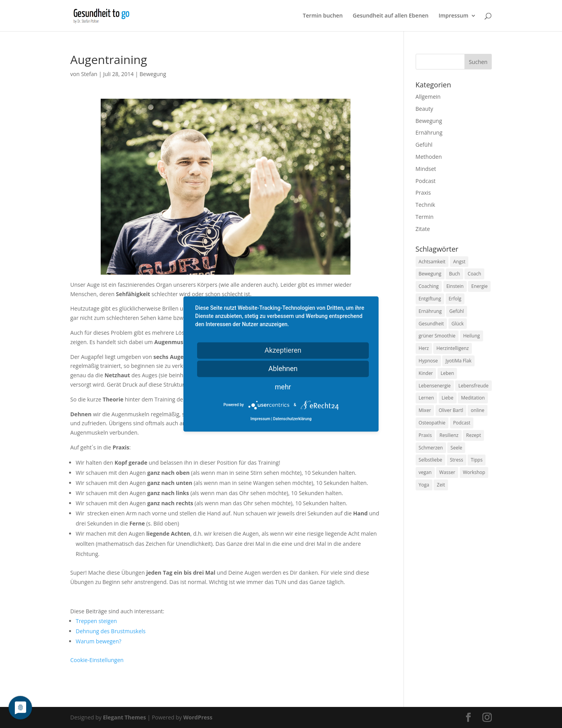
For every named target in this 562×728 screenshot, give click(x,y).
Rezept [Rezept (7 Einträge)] (473, 435)
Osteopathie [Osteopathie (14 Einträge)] (432, 423)
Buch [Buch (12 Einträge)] (454, 274)
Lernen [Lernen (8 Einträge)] (426, 398)
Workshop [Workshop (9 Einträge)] (474, 472)
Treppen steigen (96, 621)
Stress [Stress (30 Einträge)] (457, 460)
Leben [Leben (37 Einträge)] (447, 373)
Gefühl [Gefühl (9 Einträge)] (456, 311)
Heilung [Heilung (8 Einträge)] (472, 336)
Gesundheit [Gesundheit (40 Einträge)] (431, 324)
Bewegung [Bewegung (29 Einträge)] (430, 274)
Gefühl (424, 145)
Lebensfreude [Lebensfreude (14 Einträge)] (473, 386)
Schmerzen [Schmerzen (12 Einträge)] (431, 448)
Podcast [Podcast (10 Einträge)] (462, 423)
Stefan (89, 74)
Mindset (426, 169)
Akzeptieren (283, 350)
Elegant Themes (124, 717)
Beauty (424, 109)
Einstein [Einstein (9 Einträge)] (455, 286)
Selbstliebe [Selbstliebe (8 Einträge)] (431, 460)
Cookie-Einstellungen (97, 660)
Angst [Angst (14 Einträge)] (459, 262)
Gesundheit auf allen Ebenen (391, 16)
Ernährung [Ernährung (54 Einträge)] (430, 311)
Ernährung (429, 132)
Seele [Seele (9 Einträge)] (456, 448)
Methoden (429, 157)
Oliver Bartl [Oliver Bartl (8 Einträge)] (451, 410)
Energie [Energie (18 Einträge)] (479, 286)
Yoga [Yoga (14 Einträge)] (424, 485)
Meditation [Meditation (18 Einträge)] (473, 398)
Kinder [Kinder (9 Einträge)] (426, 373)
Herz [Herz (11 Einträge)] (424, 348)
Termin (425, 217)
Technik (425, 205)
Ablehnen (283, 368)
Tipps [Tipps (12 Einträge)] (477, 460)
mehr (283, 387)
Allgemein (428, 97)
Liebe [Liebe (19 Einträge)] (448, 398)
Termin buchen (323, 16)
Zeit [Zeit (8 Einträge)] (441, 485)
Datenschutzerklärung (292, 419)
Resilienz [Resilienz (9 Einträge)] (449, 435)
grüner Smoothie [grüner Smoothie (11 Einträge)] (437, 336)
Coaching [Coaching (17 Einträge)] (429, 286)
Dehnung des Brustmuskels (111, 631)
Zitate (423, 229)
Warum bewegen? (99, 641)
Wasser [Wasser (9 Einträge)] (447, 472)
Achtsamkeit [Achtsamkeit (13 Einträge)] (432, 262)
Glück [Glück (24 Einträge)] (458, 324)
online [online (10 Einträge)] (478, 410)
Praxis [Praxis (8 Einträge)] (425, 435)
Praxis (423, 193)
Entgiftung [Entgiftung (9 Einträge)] (430, 299)
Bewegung (153, 74)
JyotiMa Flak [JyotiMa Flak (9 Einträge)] (458, 361)
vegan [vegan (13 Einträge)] (425, 472)
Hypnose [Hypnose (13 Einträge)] (428, 361)
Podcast (426, 181)
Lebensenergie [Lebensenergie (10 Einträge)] (435, 386)
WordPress (198, 717)
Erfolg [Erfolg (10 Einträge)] (455, 299)
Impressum (454, 16)
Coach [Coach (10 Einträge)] (474, 274)
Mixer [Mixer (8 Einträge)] (425, 410)
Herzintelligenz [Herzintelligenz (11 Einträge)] (453, 348)
